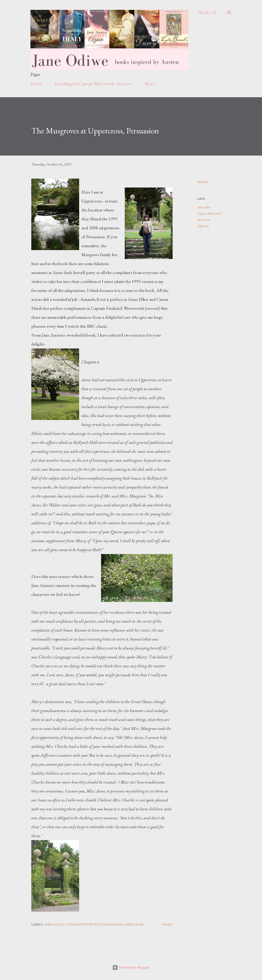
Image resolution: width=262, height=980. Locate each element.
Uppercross (203, 226)
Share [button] (202, 182)
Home (36, 84)
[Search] (207, 13)
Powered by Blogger (131, 967)
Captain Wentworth (209, 213)
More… (151, 84)
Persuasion (203, 220)
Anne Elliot (204, 207)
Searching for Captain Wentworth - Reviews (93, 84)
